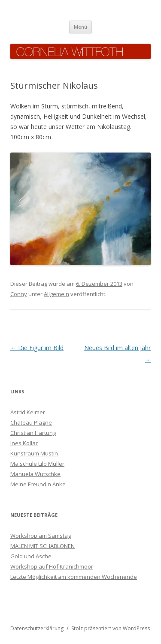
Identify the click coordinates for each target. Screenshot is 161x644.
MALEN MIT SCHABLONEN (43, 546)
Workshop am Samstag (41, 536)
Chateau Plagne (31, 422)
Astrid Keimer (28, 412)
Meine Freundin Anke (38, 484)
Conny (19, 294)
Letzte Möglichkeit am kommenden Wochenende (74, 577)
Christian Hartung (33, 433)
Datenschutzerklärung (37, 628)
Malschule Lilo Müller (37, 464)
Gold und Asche (31, 556)
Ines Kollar (24, 443)
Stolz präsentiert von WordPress (111, 628)
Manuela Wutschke (35, 474)
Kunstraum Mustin (34, 453)
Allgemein (56, 294)
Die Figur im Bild (37, 348)
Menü (80, 27)
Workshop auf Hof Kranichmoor (52, 566)
